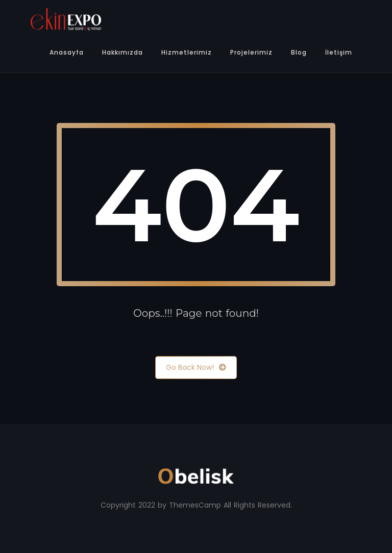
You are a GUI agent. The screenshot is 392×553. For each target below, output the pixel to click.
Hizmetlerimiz (187, 52)
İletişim (339, 52)
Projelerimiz (251, 52)
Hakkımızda (122, 52)
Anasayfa (67, 52)
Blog (299, 52)
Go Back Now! (196, 368)
